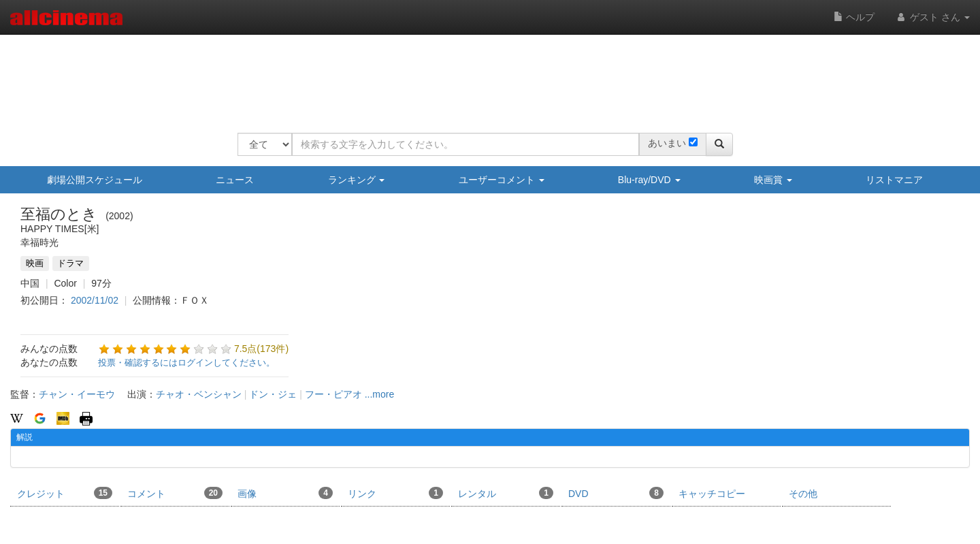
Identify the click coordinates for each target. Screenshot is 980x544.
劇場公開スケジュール (95, 180)
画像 (285, 493)
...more (380, 394)
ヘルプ (854, 17)
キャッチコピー (712, 494)
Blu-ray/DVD (649, 180)
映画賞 (773, 180)
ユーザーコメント (502, 180)
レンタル (506, 493)
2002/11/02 (95, 300)
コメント (175, 493)
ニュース (235, 180)
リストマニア (894, 180)
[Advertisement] (485, 75)
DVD (616, 493)
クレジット (65, 493)
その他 (803, 494)
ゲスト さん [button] (932, 17)
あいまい (667, 143)
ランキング (357, 180)
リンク (395, 493)
